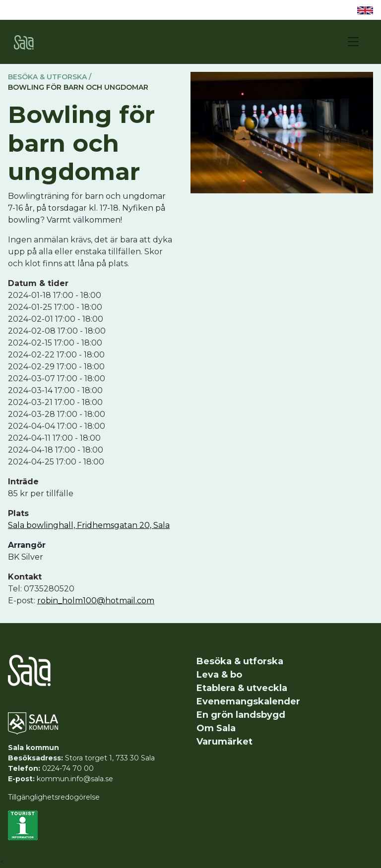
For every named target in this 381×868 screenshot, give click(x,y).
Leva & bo (219, 675)
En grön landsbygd (241, 715)
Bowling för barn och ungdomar (78, 87)
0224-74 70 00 (68, 768)
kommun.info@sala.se (75, 779)
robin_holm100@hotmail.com (96, 601)
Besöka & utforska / (50, 77)
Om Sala (216, 728)
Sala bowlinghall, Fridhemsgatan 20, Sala (89, 525)
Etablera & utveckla (242, 688)
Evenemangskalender (248, 701)
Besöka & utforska (240, 661)
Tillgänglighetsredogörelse (54, 797)
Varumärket (224, 742)
